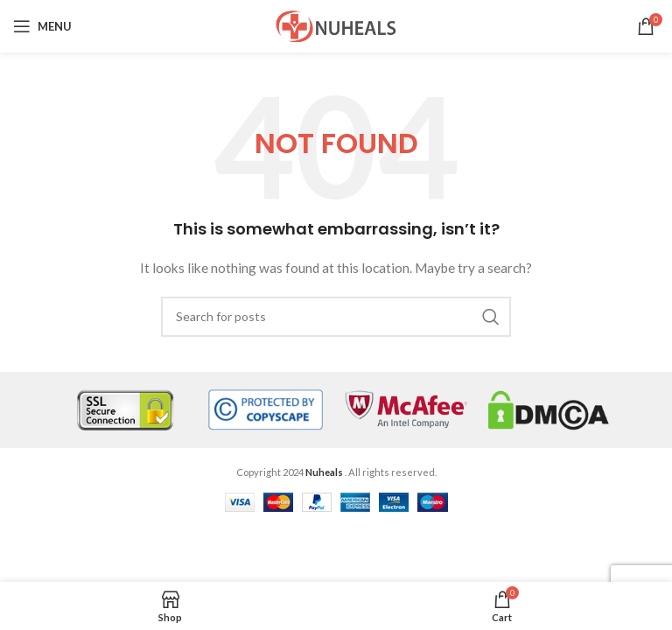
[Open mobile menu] (42, 26)
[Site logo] (336, 25)
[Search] (336, 317)
